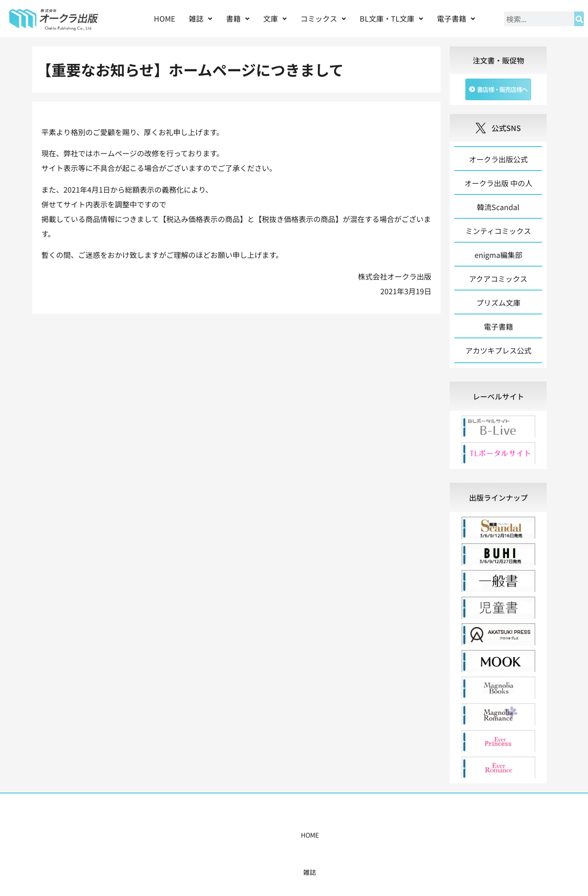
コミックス (323, 18)
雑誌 (201, 18)
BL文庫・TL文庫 (391, 18)
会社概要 (389, 839)
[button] (201, 19)
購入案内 (278, 839)
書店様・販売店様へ (334, 839)
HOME (164, 18)
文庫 (275, 18)
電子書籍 (456, 18)
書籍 (238, 18)
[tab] (498, 401)
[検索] (579, 19)
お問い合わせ (435, 839)
